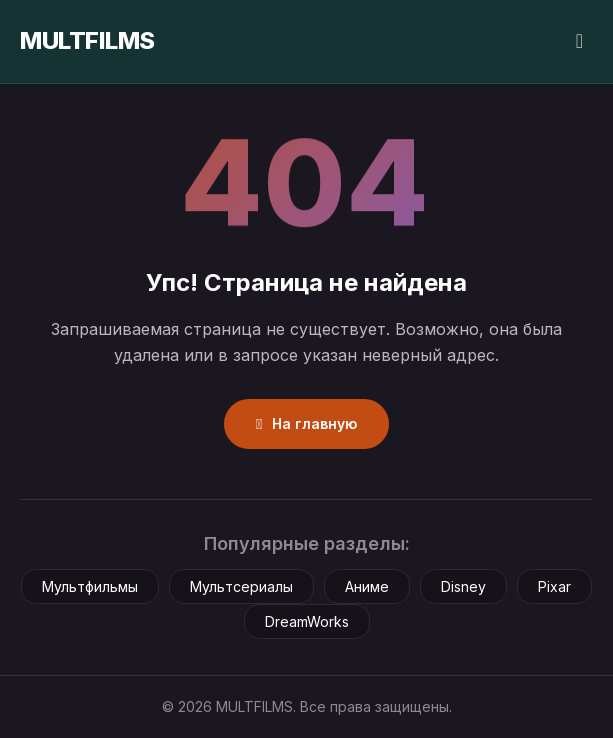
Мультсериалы (241, 586)
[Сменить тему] (579, 41)
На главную (306, 423)
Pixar (554, 586)
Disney (463, 586)
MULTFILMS (87, 40)
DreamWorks (307, 621)
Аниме (367, 586)
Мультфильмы (90, 586)
